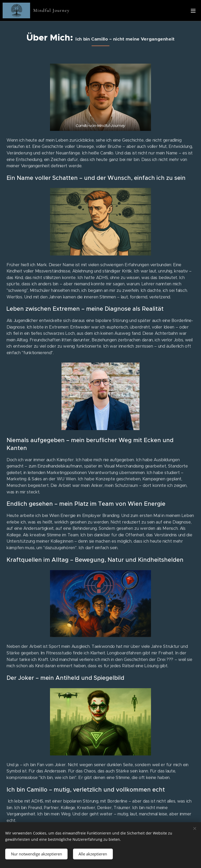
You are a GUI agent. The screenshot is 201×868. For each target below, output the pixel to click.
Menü (193, 11)
